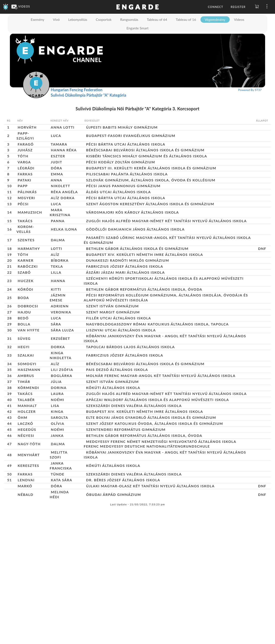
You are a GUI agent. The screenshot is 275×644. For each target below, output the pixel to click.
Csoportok (104, 19)
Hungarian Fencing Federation (77, 90)
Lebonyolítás (78, 19)
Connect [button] (215, 7)
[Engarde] (6, 6)
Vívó (56, 19)
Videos (239, 19)
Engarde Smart (137, 28)
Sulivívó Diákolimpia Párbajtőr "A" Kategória (88, 95)
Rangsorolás (129, 19)
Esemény (37, 19)
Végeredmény (215, 19)
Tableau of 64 (157, 19)
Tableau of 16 (186, 19)
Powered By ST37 (250, 90)
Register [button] (238, 7)
